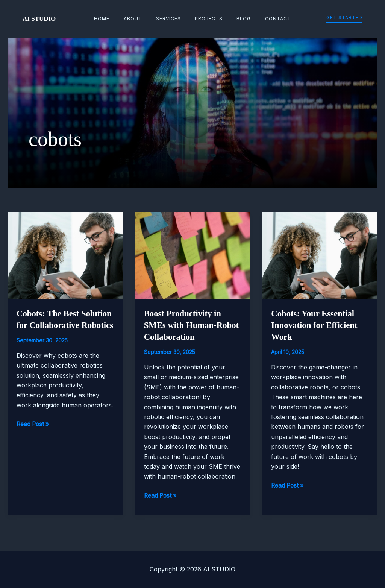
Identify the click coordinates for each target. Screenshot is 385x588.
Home (114, 19)
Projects (206, 19)
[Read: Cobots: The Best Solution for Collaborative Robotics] (65, 255)
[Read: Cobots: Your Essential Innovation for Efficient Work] (320, 255)
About (140, 19)
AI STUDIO (39, 19)
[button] (344, 19)
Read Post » (34, 436)
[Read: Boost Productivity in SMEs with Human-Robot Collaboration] (193, 255)
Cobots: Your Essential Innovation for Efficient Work (317, 325)
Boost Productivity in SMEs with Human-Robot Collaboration (185, 325)
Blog (236, 19)
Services (171, 19)
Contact (266, 19)
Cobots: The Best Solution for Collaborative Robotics (61, 325)
